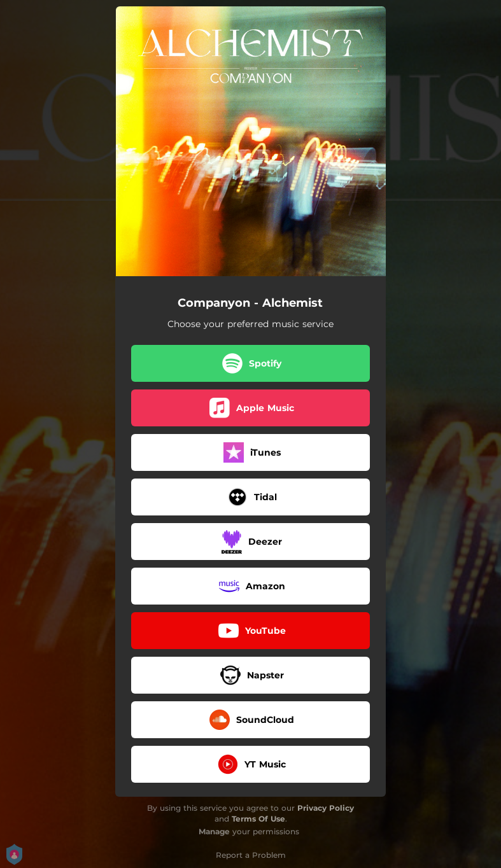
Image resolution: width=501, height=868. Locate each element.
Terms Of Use (258, 819)
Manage (214, 831)
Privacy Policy (326, 808)
